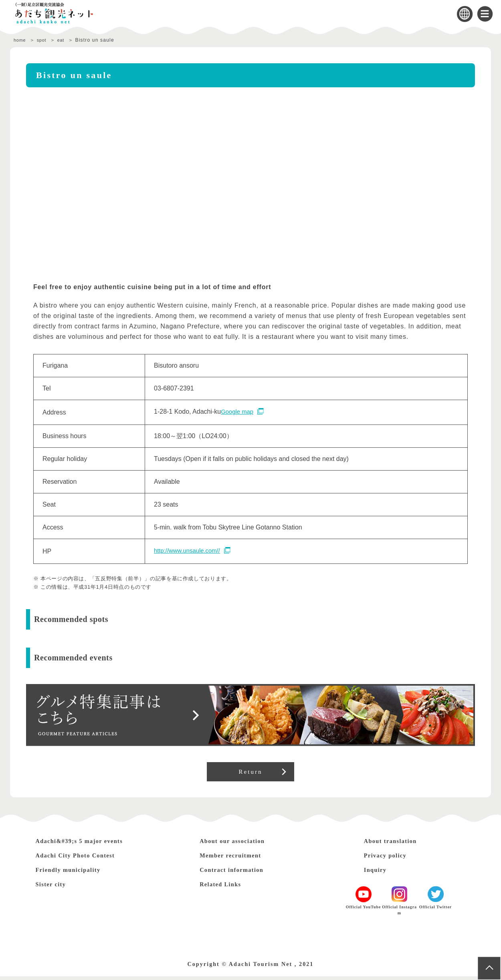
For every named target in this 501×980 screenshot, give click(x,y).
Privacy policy (390, 859)
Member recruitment (237, 859)
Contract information (239, 873)
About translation (396, 844)
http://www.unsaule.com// (190, 551)
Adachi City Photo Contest (84, 859)
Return (251, 773)
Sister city (55, 888)
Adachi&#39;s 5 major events (89, 844)
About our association (239, 844)
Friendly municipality (76, 873)
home (21, 40)
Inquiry (378, 873)
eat (67, 40)
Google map (238, 412)
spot (45, 40)
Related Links (225, 888)
